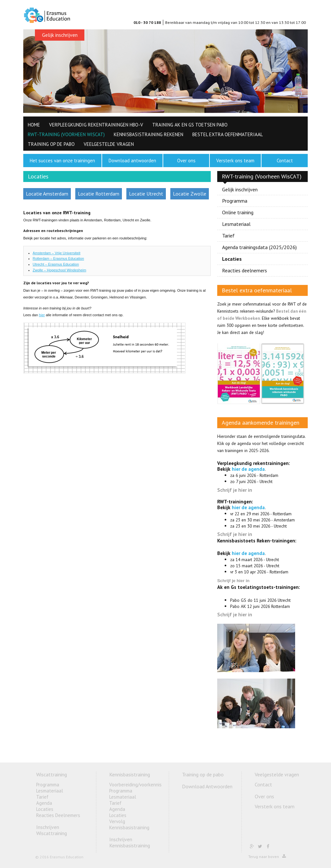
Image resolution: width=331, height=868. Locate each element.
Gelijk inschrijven (60, 35)
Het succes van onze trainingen (62, 161)
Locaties (232, 259)
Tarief (228, 236)
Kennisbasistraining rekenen (149, 134)
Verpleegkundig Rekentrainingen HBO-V (96, 125)
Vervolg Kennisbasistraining (129, 824)
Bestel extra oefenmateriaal (228, 134)
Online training (238, 212)
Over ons (186, 161)
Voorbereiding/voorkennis (135, 785)
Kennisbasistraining (130, 774)
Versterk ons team (235, 161)
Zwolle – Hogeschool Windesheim (59, 270)
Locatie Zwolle (190, 194)
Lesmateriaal (236, 224)
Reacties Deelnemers (58, 815)
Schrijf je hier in (235, 490)
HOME (34, 125)
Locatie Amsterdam (47, 194)
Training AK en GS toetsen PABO (190, 125)
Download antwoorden (132, 161)
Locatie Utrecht (146, 194)
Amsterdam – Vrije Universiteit (57, 253)
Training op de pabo (51, 144)
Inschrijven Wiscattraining (52, 830)
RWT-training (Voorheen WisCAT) (66, 134)
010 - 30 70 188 (147, 22)
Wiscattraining (52, 774)
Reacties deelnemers (245, 270)
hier (42, 315)
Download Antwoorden (207, 786)
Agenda (44, 803)
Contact (285, 161)
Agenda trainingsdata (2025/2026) (259, 247)
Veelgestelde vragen (109, 144)
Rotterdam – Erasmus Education (58, 258)
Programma (235, 201)
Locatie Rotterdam (99, 194)
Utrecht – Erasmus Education (56, 264)
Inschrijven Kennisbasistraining (130, 842)
